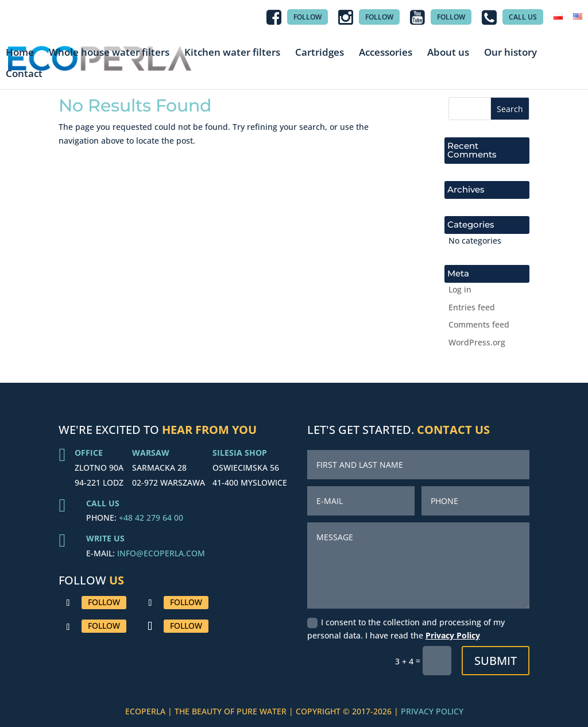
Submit (496, 661)
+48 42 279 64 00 (151, 518)
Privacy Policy (453, 635)
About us (448, 53)
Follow (104, 602)
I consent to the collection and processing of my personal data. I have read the (406, 629)
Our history (510, 53)
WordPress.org (477, 342)
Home (20, 53)
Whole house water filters (109, 53)
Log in (460, 289)
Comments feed (479, 324)
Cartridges (320, 53)
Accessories (386, 53)
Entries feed (472, 307)
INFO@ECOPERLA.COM (161, 553)
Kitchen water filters (232, 53)
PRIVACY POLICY (432, 711)
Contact (24, 74)
